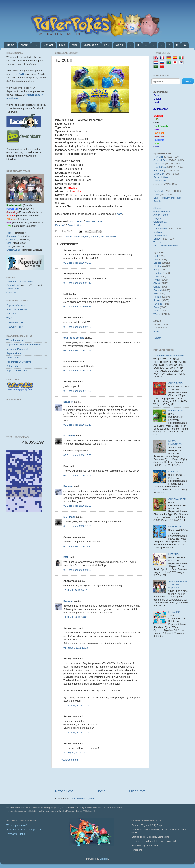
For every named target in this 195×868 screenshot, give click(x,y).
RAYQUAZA (175, 527)
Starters (158, 208)
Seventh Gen (161, 177)
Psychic (158, 304)
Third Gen (159, 164)
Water (113, 236)
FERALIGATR (176, 612)
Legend (85, 236)
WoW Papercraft (15, 340)
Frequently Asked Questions (169, 356)
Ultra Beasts (160, 235)
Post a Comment (69, 760)
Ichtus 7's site (14, 357)
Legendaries (160, 229)
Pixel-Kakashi (161, 126)
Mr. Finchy (69, 436)
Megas (157, 218)
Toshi (9, 233)
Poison (157, 300)
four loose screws (74, 338)
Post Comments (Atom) (83, 799)
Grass (157, 287)
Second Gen (160, 160)
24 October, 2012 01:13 (76, 733)
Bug (156, 256)
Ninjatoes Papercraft (17, 349)
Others (157, 146)
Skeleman (12, 236)
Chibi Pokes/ (160, 198)
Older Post (137, 791)
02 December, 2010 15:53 (77, 455)
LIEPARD (173, 554)
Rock (156, 307)
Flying (157, 280)
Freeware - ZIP (14, 327)
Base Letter (74, 225)
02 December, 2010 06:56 (77, 307)
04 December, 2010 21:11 (77, 546)
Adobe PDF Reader (17, 310)
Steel (156, 311)
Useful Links (13, 289)
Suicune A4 (76, 221)
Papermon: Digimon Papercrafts (24, 345)
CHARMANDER (177, 499)
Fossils (157, 225)
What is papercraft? (17, 825)
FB (35, 45)
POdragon (159, 133)
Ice (155, 294)
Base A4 (60, 225)
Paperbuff (159, 140)
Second (105, 236)
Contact (48, 45)
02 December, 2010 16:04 (77, 475)
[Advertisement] (100, 778)
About (24, 45)
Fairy (156, 270)
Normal (157, 297)
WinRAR (11, 314)
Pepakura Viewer (16, 305)
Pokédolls (159, 191)
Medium (95, 236)
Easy (156, 95)
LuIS (9, 246)
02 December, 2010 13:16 (77, 425)
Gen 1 (120, 45)
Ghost (157, 283)
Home (11, 45)
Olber (9, 243)
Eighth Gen (160, 181)
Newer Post (64, 791)
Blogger (104, 859)
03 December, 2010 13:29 (77, 526)
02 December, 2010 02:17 (77, 283)
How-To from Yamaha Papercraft (24, 830)
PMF (66, 557)
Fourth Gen (160, 167)
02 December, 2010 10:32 (77, 350)
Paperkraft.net (14, 353)
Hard (77, 236)
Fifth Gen (159, 171)
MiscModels (91, 45)
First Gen (159, 157)
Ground (158, 290)
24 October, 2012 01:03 (76, 705)
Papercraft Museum (17, 370)
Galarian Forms (162, 211)
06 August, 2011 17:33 (76, 648)
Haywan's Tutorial (16, 834)
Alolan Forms (161, 215)
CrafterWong (13, 250)
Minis (156, 194)
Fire (156, 276)
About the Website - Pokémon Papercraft (178, 585)
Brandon (68, 236)
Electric (157, 266)
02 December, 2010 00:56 (77, 263)
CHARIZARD (175, 383)
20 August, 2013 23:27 (76, 753)
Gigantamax (160, 222)
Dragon (157, 263)
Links (62, 45)
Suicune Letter (94, 221)
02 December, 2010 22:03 (77, 506)
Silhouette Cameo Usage (20, 282)
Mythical (158, 232)
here (120, 214)
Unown (157, 239)
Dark (156, 259)
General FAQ (13, 285)
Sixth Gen (159, 174)
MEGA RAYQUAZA (175, 443)
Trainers (158, 242)
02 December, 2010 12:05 (77, 371)
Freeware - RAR (15, 322)
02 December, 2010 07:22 (77, 327)
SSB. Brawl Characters (166, 246)
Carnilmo (11, 239)
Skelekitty (159, 136)
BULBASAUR (176, 411)
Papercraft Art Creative (19, 362)
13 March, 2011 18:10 (75, 590)
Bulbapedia (12, 366)
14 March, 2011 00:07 (75, 617)
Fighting (158, 273)
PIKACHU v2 (175, 472)
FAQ (107, 45)
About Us (11, 292)
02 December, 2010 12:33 (77, 391)
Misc (75, 45)
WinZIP (10, 318)
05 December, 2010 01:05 (77, 570)
